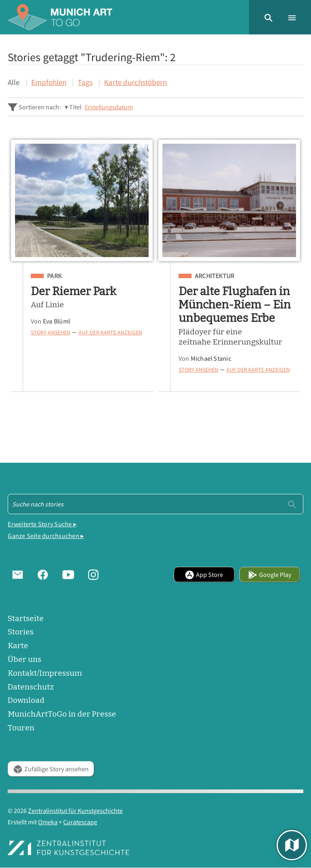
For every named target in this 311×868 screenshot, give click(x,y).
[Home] (60, 17)
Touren (21, 728)
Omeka (48, 822)
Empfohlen (49, 82)
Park (54, 276)
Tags (85, 82)
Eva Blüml (56, 321)
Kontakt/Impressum (45, 673)
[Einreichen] (292, 504)
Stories (21, 632)
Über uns (24, 659)
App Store (204, 574)
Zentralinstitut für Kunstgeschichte (75, 811)
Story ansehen (51, 333)
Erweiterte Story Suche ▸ (42, 524)
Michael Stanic (211, 358)
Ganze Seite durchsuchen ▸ (46, 536)
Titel (75, 107)
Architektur (215, 276)
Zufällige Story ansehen (51, 769)
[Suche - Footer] (155, 504)
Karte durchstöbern (135, 82)
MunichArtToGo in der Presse (62, 714)
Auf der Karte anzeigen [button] (110, 333)
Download (26, 700)
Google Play (269, 574)
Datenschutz (31, 687)
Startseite (26, 618)
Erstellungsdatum (109, 107)
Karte (18, 646)
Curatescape (80, 822)
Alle (14, 82)
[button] (268, 17)
